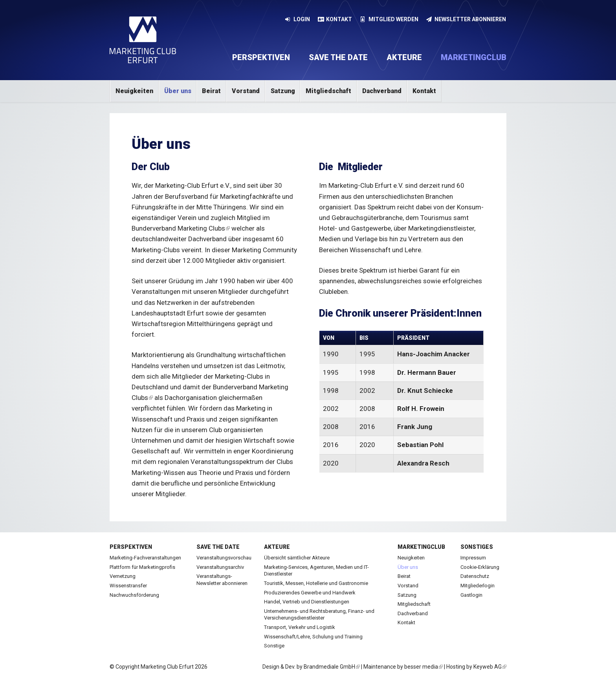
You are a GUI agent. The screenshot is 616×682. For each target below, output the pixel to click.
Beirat (211, 91)
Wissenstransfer (128, 586)
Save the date (338, 57)
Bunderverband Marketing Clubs (181, 228)
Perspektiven (261, 57)
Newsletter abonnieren (466, 19)
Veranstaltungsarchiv (220, 567)
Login (297, 19)
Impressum (473, 558)
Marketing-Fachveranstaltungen (145, 558)
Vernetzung (123, 576)
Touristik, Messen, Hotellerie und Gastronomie (316, 583)
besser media (423, 667)
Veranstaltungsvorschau (224, 558)
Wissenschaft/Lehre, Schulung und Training (313, 637)
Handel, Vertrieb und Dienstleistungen (307, 602)
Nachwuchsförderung (134, 595)
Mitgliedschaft (328, 91)
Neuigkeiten (134, 91)
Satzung (283, 91)
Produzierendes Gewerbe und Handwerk (310, 593)
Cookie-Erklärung (480, 567)
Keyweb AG (490, 667)
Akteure (404, 57)
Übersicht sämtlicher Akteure (297, 558)
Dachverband (382, 91)
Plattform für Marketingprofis (142, 567)
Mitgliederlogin (478, 586)
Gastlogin (471, 595)
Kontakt (335, 19)
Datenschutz (475, 576)
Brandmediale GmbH (332, 667)
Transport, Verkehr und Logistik (300, 627)
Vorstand (246, 91)
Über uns (178, 91)
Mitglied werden (389, 19)
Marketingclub (474, 57)
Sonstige (274, 646)
